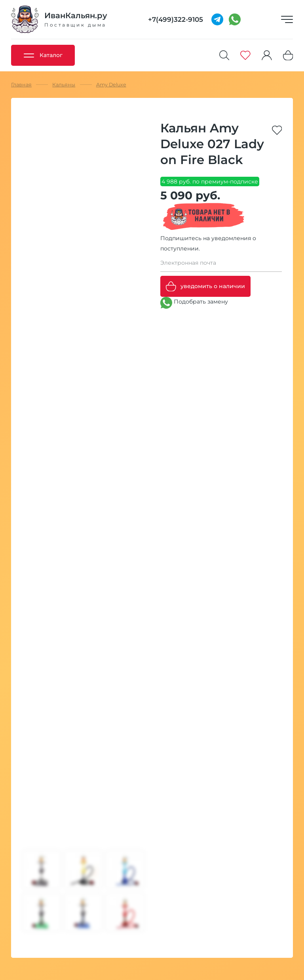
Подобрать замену (194, 303)
